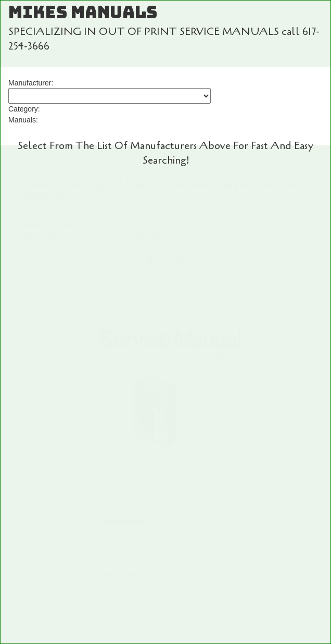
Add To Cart (166, 279)
